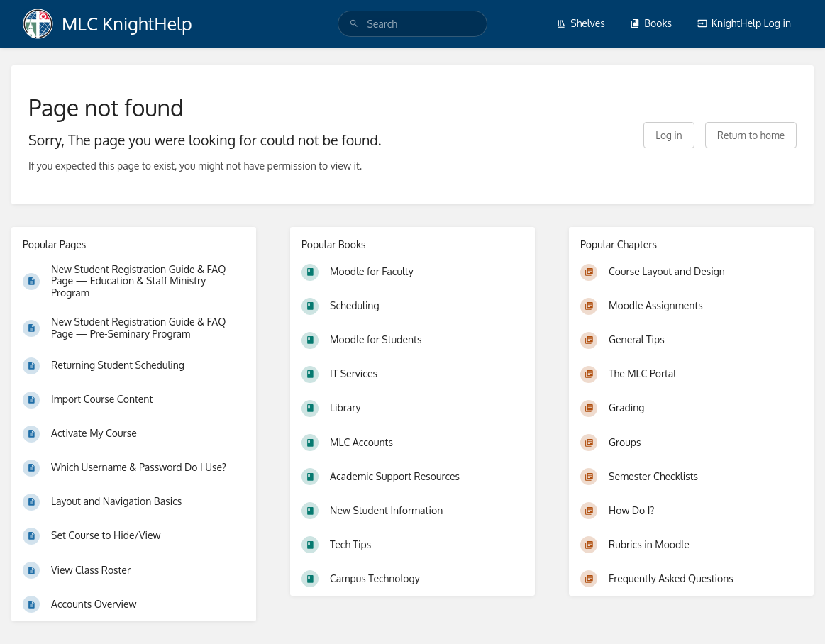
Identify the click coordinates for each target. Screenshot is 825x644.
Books (651, 23)
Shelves (581, 23)
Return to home (751, 135)
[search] (412, 24)
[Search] (354, 24)
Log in (669, 135)
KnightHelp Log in (744, 23)
